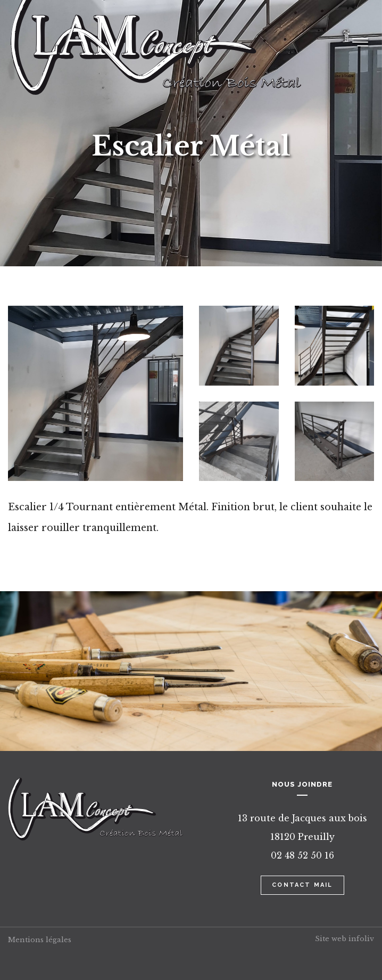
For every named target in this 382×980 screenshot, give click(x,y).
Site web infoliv (344, 939)
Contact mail (302, 885)
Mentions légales (40, 940)
